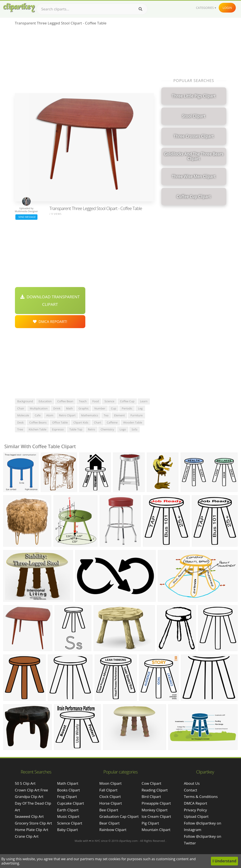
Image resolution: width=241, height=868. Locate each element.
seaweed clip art (29, 816)
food (95, 401)
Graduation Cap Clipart (119, 816)
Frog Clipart (67, 797)
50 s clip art (25, 783)
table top (76, 429)
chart (98, 422)
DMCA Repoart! (50, 322)
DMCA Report (195, 803)
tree (20, 429)
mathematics (90, 415)
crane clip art (27, 836)
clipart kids (81, 422)
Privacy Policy (195, 810)
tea (106, 415)
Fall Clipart (108, 790)
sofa (135, 429)
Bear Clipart (109, 823)
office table (60, 422)
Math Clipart (68, 783)
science (109, 401)
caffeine (112, 422)
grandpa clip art (29, 797)
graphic (83, 408)
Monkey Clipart (155, 810)
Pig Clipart (150, 823)
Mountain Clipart (156, 830)
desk (21, 422)
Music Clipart (68, 816)
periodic (127, 408)
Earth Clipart (68, 810)
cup (113, 408)
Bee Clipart (109, 810)
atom (50, 415)
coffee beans (38, 422)
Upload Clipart (196, 816)
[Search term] (92, 9)
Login (227, 8)
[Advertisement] (84, 61)
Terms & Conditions (201, 797)
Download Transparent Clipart (50, 300)
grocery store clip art (34, 823)
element (120, 415)
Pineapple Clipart (156, 803)
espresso (58, 429)
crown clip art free (32, 790)
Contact (190, 790)
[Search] (140, 9)
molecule (23, 415)
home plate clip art (32, 830)
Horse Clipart (111, 803)
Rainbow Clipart (113, 830)
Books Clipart (69, 790)
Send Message (26, 217)
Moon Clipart (111, 783)
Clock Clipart (110, 797)
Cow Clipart (151, 783)
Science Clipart (70, 823)
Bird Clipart (151, 797)
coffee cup (127, 401)
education (45, 401)
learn (144, 401)
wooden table (133, 422)
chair (21, 408)
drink (57, 408)
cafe (38, 415)
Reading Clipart (155, 790)
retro (91, 429)
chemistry (107, 429)
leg (140, 408)
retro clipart (67, 415)
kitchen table (38, 429)
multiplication (39, 408)
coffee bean (65, 401)
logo (123, 429)
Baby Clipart (68, 830)
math (70, 408)
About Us (192, 783)
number (100, 408)
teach (83, 401)
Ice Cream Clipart (156, 816)
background (25, 401)
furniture (136, 415)
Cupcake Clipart (71, 803)
